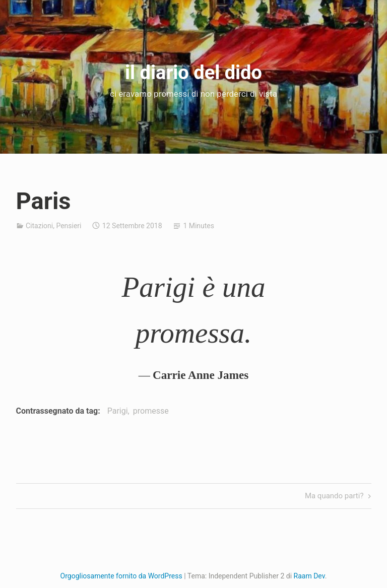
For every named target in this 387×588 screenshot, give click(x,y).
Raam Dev (309, 576)
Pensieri (69, 226)
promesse (151, 411)
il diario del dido (193, 73)
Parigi (118, 411)
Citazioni (39, 226)
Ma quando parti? (334, 497)
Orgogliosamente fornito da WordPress (121, 576)
